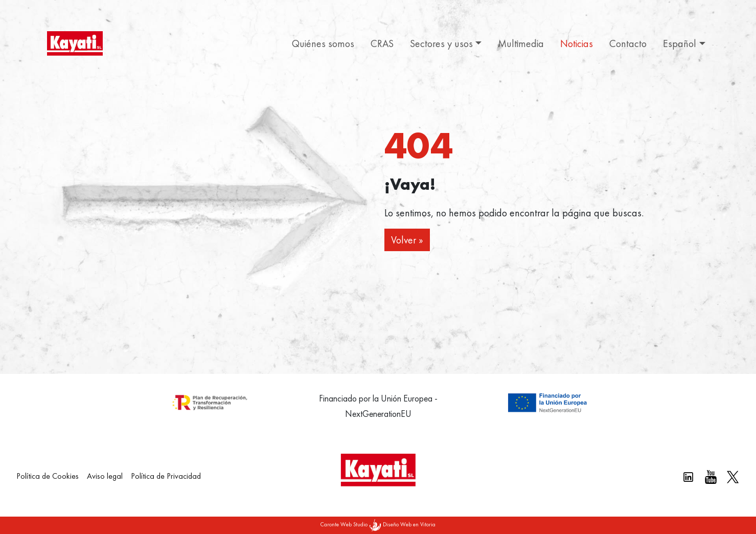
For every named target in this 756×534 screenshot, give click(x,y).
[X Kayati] (733, 477)
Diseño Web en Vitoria (409, 524)
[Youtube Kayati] (711, 477)
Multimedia (521, 43)
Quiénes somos (323, 43)
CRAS (382, 43)
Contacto (628, 43)
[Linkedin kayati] (688, 477)
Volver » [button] (407, 240)
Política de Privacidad (166, 476)
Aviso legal (105, 476)
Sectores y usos (441, 43)
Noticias (577, 43)
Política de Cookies (48, 476)
